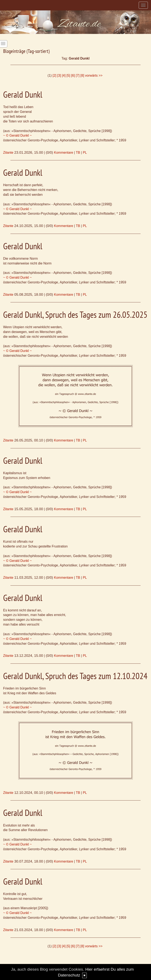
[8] (82, 75)
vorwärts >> (94, 75)
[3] (59, 75)
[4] (64, 75)
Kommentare (64, 153)
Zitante (8, 153)
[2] (54, 75)
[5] (68, 75)
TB (78, 153)
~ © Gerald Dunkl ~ (17, 135)
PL (85, 153)
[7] (78, 75)
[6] (73, 75)
